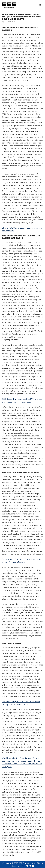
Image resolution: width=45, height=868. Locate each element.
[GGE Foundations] (9, 5)
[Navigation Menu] (40, 5)
